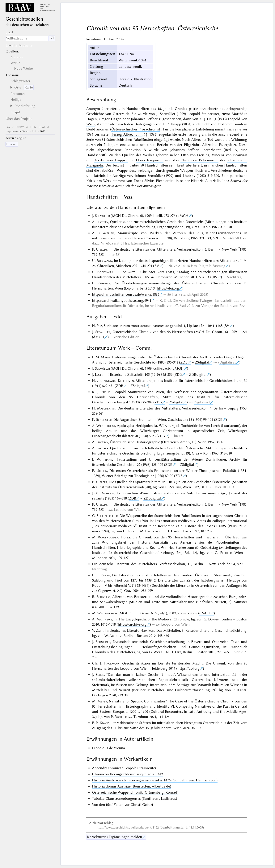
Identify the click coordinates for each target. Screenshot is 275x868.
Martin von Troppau (111, 160)
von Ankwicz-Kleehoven (115, 381)
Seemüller (102, 216)
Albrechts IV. (213, 145)
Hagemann (112, 663)
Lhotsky (102, 222)
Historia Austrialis (206, 181)
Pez (99, 326)
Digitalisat (228, 362)
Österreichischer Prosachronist (136, 129)
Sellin (100, 675)
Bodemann (104, 261)
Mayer (106, 357)
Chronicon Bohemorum (199, 160)
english (22, 138)
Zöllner (175, 487)
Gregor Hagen (110, 119)
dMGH (183, 216)
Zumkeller (106, 233)
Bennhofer (104, 420)
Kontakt (44, 127)
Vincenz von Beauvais (229, 155)
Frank (108, 459)
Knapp (105, 575)
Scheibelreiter (107, 516)
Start (9, 32)
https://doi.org (168, 288)
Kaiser (242, 690)
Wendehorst (106, 426)
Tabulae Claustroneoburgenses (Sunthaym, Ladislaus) (135, 798)
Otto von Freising (195, 155)
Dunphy (214, 619)
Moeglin (108, 493)
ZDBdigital (198, 374)
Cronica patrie (186, 109)
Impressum (13, 131)
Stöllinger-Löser (161, 272)
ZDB (184, 362)
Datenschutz (30, 131)
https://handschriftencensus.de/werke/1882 (126, 294)
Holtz (131, 531)
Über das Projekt (19, 119)
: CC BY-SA (17, 127)
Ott (178, 652)
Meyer (102, 701)
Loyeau (176, 531)
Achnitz (116, 636)
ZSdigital (202, 362)
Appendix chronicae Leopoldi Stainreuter (124, 768)
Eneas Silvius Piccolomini (154, 181)
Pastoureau (154, 531)
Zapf (99, 630)
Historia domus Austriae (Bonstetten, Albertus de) (132, 786)
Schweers (103, 597)
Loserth (101, 374)
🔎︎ (52, 38)
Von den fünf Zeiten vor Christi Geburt (123, 805)
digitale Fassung (212, 266)
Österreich (121, 114)
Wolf (158, 652)
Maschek (104, 408)
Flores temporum (150, 160)
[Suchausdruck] (27, 38)
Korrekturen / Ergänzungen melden (115, 837)
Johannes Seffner (144, 119)
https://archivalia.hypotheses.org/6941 (122, 300)
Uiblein (101, 249)
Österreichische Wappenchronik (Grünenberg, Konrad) (135, 792)
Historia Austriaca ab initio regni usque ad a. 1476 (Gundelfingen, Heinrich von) (155, 780)
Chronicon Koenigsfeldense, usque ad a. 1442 (127, 774)
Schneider (103, 642)
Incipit (15, 112)
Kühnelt (104, 283)
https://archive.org (132, 624)
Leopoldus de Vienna (109, 748)
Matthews (104, 619)
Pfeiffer (226, 553)
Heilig (106, 392)
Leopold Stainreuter (203, 114)
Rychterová (123, 717)
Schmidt (129, 272)
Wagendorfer (108, 537)
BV (157, 266)
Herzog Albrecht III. (126, 134)
